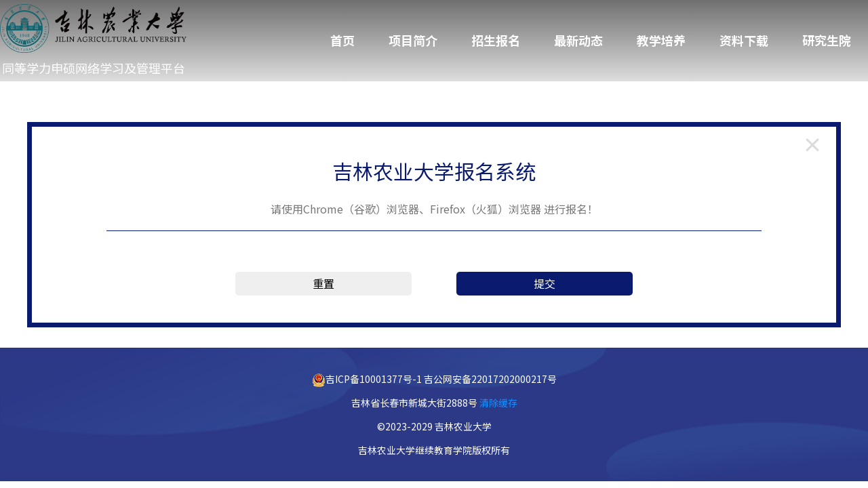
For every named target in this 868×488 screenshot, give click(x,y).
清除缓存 (498, 403)
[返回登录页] (812, 144)
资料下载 (744, 40)
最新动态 (578, 40)
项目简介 (413, 40)
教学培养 (661, 40)
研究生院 (827, 40)
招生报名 (496, 40)
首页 (342, 40)
